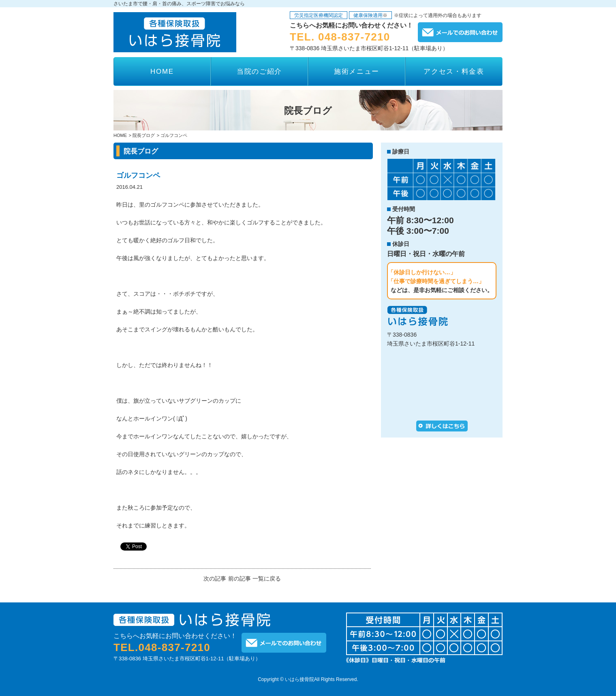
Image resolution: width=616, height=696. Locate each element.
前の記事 (240, 579)
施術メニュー (357, 72)
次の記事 (215, 579)
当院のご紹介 (259, 72)
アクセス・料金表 (454, 72)
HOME (162, 72)
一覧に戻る (267, 579)
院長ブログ (144, 136)
